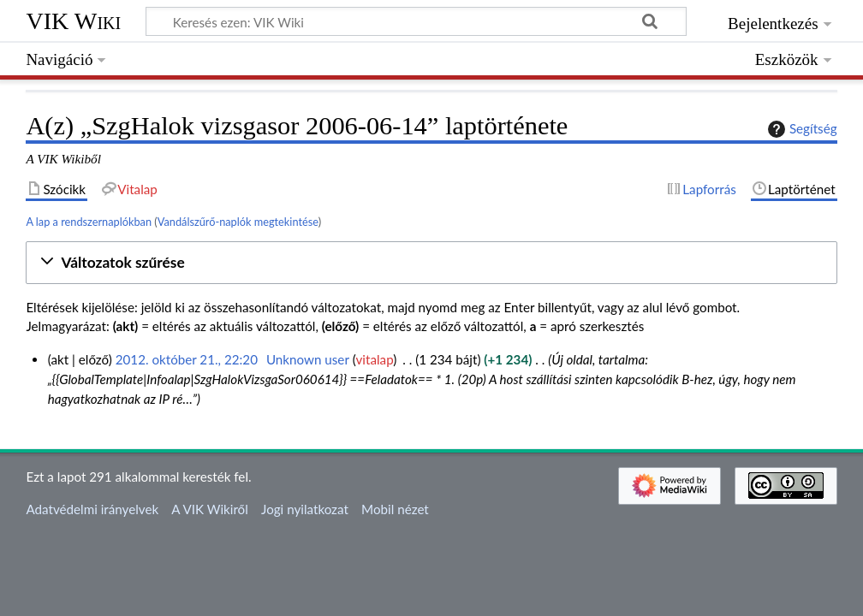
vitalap (375, 359)
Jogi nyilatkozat (305, 509)
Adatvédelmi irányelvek (92, 509)
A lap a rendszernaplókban (89, 222)
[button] (431, 263)
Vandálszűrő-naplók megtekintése (238, 222)
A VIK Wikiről (209, 509)
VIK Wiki (73, 21)
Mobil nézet (395, 509)
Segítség (801, 129)
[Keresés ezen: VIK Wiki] (416, 21)
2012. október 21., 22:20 (187, 359)
